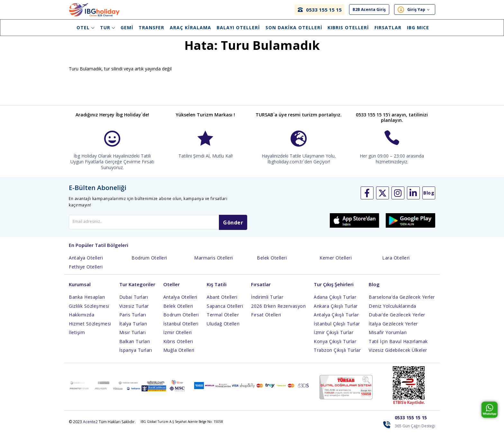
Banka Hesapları (87, 301)
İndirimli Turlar (267, 301)
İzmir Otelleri (178, 337)
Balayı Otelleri (238, 27)
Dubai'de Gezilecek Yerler (397, 319)
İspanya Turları (136, 355)
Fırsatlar (388, 27)
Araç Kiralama (190, 27)
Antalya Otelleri (86, 262)
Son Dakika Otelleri (294, 27)
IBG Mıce (418, 27)
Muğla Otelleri (179, 355)
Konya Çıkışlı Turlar (335, 346)
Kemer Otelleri (336, 262)
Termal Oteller (223, 319)
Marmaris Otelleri (214, 262)
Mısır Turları (133, 337)
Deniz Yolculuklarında (392, 310)
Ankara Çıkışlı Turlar (336, 310)
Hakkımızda (81, 319)
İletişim (77, 337)
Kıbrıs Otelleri (348, 27)
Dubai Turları (134, 301)
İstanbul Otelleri (181, 328)
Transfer (151, 27)
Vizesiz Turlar (134, 310)
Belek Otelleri (272, 262)
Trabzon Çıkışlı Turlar (337, 355)
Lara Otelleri (396, 262)
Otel (85, 27)
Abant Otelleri (222, 301)
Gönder (233, 227)
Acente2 (90, 426)
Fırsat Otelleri (266, 319)
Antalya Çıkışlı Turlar (336, 319)
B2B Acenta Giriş (369, 10)
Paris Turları (133, 319)
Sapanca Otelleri (225, 310)
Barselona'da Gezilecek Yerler (402, 301)
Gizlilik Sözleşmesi (89, 310)
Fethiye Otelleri (86, 271)
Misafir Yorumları (388, 337)
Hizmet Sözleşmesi (90, 328)
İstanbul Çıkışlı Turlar (337, 328)
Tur (108, 27)
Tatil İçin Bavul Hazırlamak (398, 346)
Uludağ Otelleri (223, 328)
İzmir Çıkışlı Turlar (333, 337)
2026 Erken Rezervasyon (278, 310)
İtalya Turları (133, 328)
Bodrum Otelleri (149, 262)
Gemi (127, 27)
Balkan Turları (135, 346)
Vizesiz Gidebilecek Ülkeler (398, 355)
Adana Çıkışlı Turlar (335, 301)
